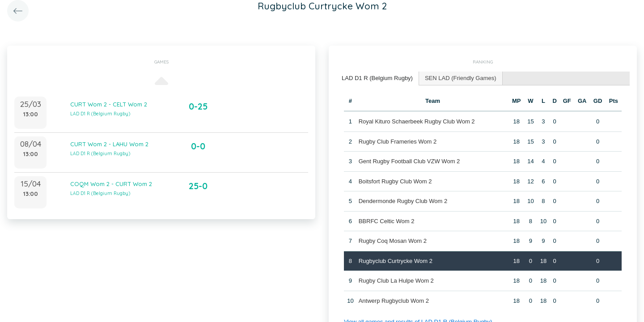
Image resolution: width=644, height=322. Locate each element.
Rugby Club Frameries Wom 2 (398, 142)
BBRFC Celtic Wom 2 (387, 221)
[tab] (377, 78)
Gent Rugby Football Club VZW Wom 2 (409, 161)
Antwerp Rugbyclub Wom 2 (394, 301)
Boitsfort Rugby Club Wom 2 (395, 181)
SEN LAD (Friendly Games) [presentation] (461, 78)
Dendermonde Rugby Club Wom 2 (403, 201)
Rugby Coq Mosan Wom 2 (393, 241)
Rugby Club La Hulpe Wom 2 (396, 281)
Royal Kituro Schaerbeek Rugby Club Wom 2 (417, 121)
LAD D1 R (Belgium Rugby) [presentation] (377, 78)
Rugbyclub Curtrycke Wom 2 (396, 261)
